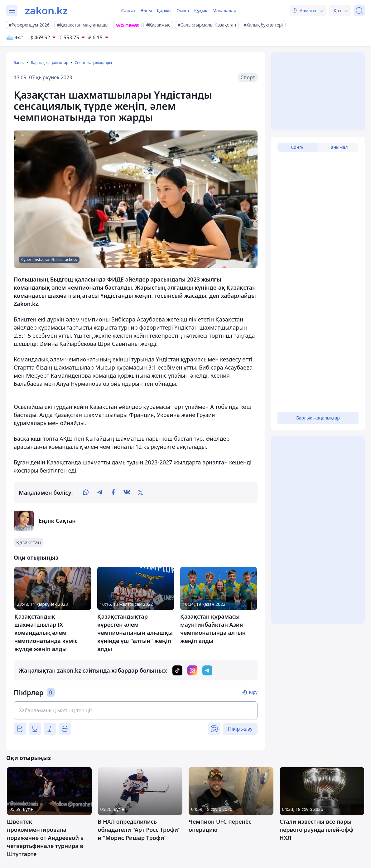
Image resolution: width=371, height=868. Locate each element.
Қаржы (164, 10)
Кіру (253, 692)
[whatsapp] (86, 493)
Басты (19, 63)
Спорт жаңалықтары (93, 63)
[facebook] (113, 493)
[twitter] (141, 493)
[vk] (127, 493)
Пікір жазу (240, 729)
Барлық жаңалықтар (50, 63)
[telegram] (99, 493)
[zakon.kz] (46, 11)
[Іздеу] (359, 11)
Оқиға (183, 10)
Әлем (146, 10)
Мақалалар (224, 10)
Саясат (128, 10)
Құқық (201, 10)
